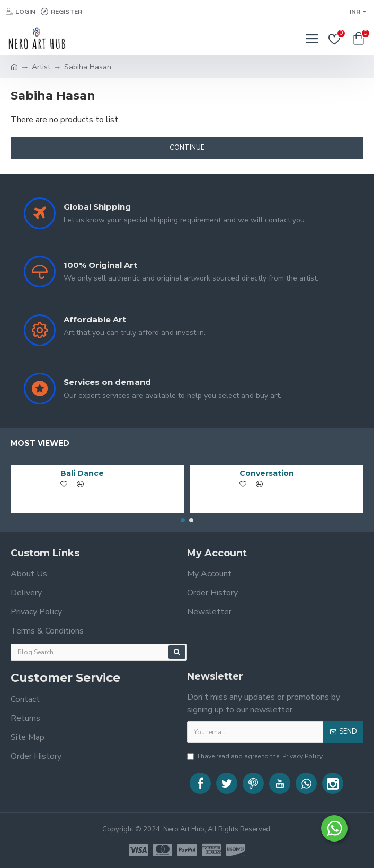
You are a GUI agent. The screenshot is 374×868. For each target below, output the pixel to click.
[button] (183, 517)
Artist (41, 67)
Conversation (267, 470)
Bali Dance (82, 470)
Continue (187, 148)
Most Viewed (40, 440)
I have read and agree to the (256, 756)
